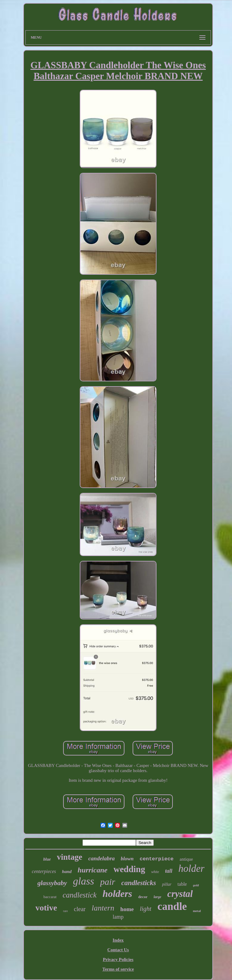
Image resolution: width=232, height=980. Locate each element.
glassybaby (52, 883)
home (127, 909)
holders (118, 894)
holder (191, 868)
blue (47, 859)
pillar (167, 884)
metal (197, 911)
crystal (180, 894)
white (155, 872)
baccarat (50, 897)
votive (46, 908)
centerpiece (156, 859)
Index (118, 940)
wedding (129, 869)
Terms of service (118, 969)
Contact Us (118, 950)
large (157, 897)
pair (108, 882)
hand (67, 872)
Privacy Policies (118, 959)
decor (143, 897)
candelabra (101, 858)
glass (84, 881)
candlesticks (139, 883)
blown (127, 859)
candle (172, 906)
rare (66, 911)
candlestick (79, 895)
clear (80, 909)
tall (169, 871)
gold (196, 885)
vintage (69, 857)
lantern (103, 908)
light (146, 909)
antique (186, 859)
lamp (118, 917)
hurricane (93, 870)
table (182, 884)
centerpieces (44, 871)
